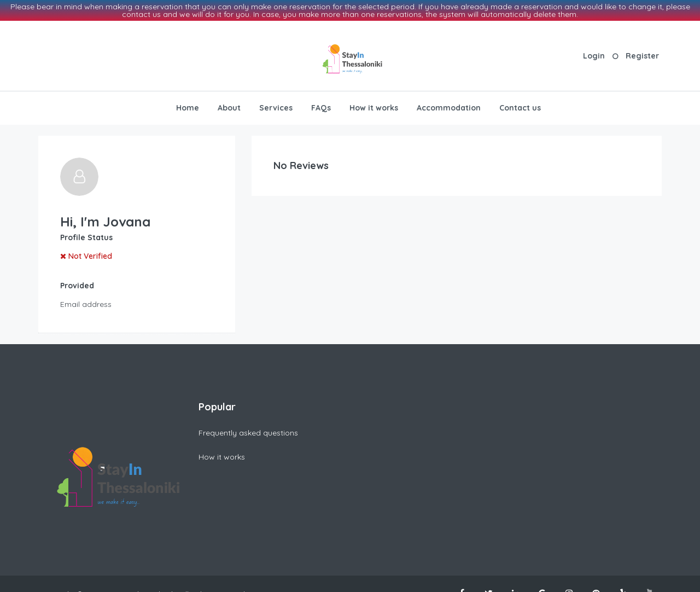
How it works (374, 106)
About (229, 106)
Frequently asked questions (248, 431)
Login (594, 54)
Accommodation (449, 106)
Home (188, 106)
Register (642, 54)
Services (276, 106)
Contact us (520, 106)
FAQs (321, 106)
